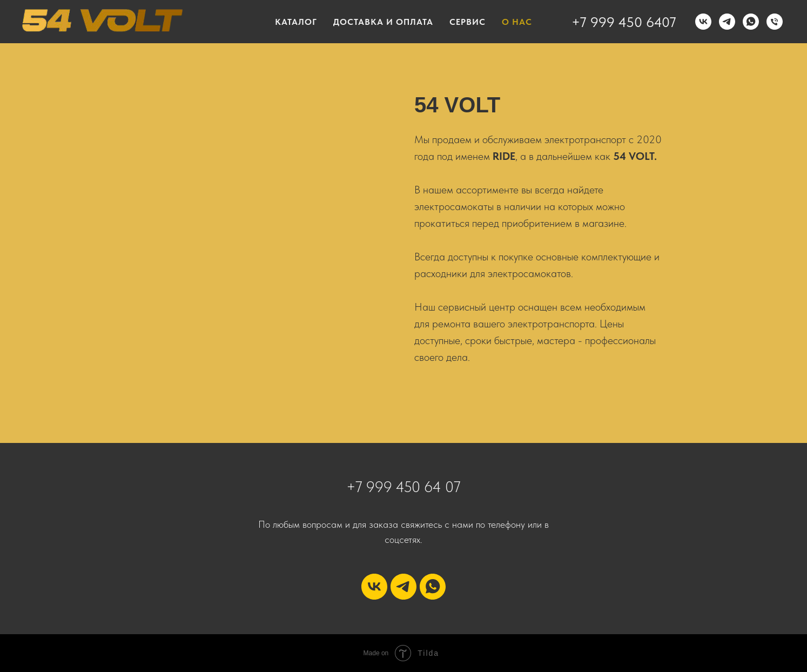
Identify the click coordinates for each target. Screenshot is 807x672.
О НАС (517, 22)
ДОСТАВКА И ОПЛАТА (383, 22)
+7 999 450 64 (396, 487)
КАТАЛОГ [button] (296, 22)
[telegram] (404, 587)
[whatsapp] (433, 587)
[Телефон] (775, 22)
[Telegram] (727, 22)
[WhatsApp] (751, 22)
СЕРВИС (468, 22)
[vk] (374, 587)
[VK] (703, 22)
